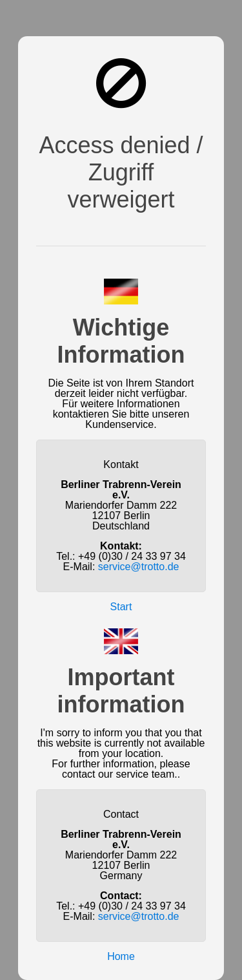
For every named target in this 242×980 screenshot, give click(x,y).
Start (121, 607)
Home (121, 956)
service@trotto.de (139, 567)
